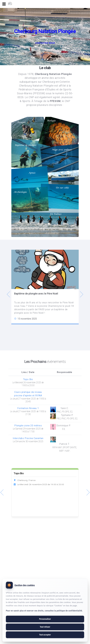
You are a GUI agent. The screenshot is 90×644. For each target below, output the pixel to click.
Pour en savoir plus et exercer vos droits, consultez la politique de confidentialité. (44, 611)
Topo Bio (19, 473)
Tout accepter (45, 635)
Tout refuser (45, 627)
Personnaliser (45, 619)
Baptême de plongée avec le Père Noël (36, 294)
